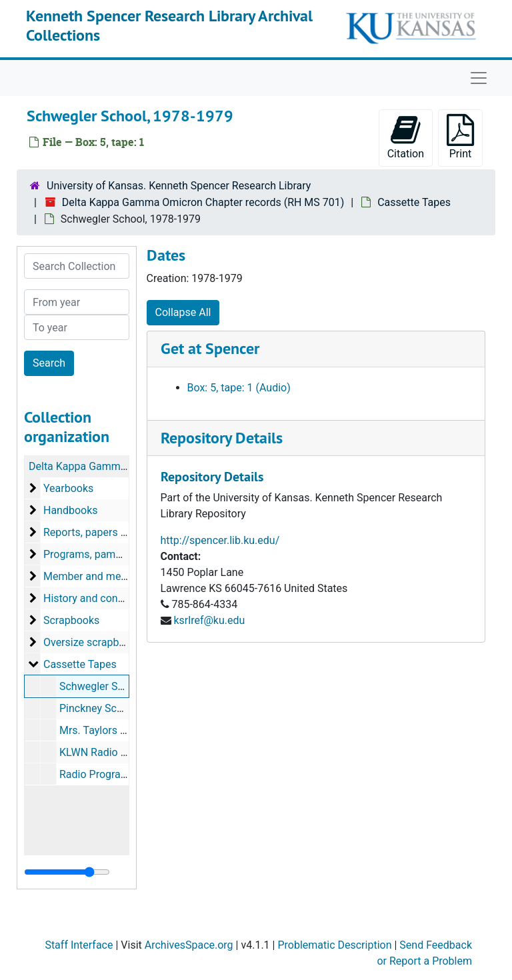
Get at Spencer (210, 348)
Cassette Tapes (414, 202)
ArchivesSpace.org (189, 945)
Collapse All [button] (183, 312)
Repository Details (222, 438)
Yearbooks (68, 488)
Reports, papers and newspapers (121, 532)
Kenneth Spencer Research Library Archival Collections (169, 25)
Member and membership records (124, 576)
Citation (406, 137)
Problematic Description (334, 945)
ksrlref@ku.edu (209, 620)
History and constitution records (119, 598)
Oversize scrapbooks (93, 642)
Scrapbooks (71, 620)
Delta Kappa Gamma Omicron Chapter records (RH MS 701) (203, 202)
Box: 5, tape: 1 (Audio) (239, 388)
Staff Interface (79, 945)
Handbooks (71, 510)
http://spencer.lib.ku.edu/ (220, 540)
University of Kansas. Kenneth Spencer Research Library (179, 186)
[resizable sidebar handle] (67, 872)
